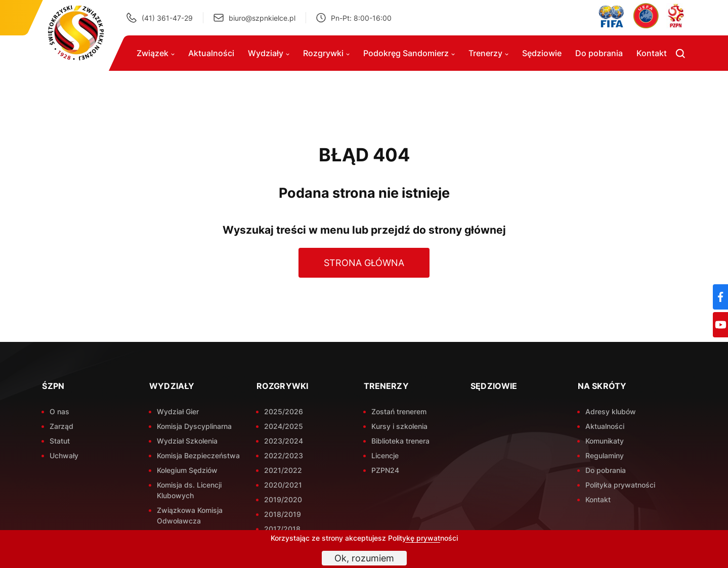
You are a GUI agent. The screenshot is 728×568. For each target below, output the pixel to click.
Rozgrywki (326, 53)
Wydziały (269, 53)
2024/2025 (284, 426)
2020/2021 (283, 485)
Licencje (385, 455)
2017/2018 (282, 529)
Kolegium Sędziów (187, 470)
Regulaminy (605, 455)
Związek (156, 53)
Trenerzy (488, 53)
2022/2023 (284, 455)
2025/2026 (284, 411)
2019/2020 (283, 499)
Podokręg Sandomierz (409, 53)
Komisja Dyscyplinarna (194, 426)
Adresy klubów (611, 411)
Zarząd (61, 426)
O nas (59, 411)
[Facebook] (720, 297)
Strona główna (364, 263)
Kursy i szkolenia (399, 426)
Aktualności (211, 53)
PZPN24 (385, 470)
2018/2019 (283, 514)
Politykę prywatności (423, 538)
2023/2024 (284, 441)
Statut (60, 441)
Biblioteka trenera (400, 441)
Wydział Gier (178, 411)
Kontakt (652, 53)
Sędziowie (542, 53)
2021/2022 (283, 470)
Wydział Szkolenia (187, 441)
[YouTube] (720, 325)
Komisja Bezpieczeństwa (198, 455)
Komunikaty (605, 441)
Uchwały (64, 455)
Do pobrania (599, 53)
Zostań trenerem (399, 411)
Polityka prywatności (620, 485)
